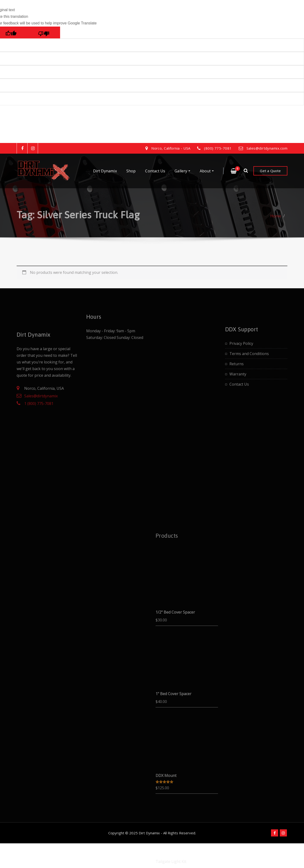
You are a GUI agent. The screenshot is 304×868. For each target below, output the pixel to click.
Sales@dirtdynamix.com (267, 148)
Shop (131, 171)
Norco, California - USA (171, 148)
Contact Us (155, 171)
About (207, 171)
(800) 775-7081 (218, 148)
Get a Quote (270, 171)
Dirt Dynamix (105, 171)
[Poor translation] (44, 32)
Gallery (182, 171)
